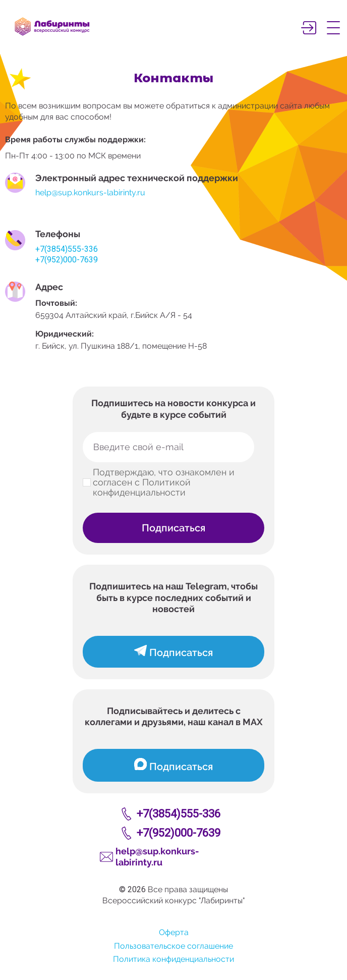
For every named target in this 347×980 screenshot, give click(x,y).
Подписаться (173, 528)
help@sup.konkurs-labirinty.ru (90, 193)
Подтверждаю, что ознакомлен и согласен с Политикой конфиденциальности (164, 482)
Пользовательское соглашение (173, 946)
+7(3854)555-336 (67, 249)
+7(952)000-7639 (67, 260)
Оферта (174, 932)
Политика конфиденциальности (173, 959)
